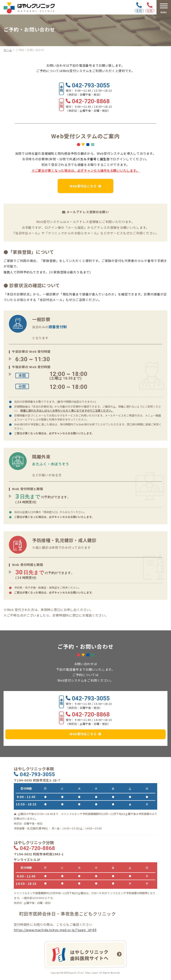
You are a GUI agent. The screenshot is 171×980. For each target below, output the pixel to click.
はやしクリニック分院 (34, 843)
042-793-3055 (91, 86)
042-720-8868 (91, 101)
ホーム (8, 50)
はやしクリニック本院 (34, 769)
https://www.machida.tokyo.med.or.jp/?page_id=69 (55, 930)
